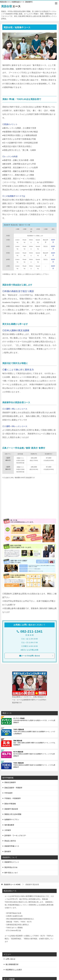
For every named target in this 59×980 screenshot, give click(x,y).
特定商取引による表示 (14, 970)
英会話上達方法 (10, 841)
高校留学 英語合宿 (11, 809)
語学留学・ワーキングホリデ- (15, 836)
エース (11, 6)
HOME (12, 884)
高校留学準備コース (12, 846)
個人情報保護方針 (12, 964)
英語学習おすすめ (11, 867)
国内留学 (8, 851)
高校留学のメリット (12, 862)
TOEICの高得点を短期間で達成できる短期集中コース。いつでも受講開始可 (34, 765)
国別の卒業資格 (10, 804)
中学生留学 (8, 793)
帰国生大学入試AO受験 (13, 814)
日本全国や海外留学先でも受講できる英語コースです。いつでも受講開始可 (34, 720)
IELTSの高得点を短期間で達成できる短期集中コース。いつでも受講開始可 (34, 754)
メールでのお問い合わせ (36, 656)
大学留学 (8, 830)
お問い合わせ (10, 959)
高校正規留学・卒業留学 (13, 788)
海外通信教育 (9, 825)
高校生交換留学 (10, 782)
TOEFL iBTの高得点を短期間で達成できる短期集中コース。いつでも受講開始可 (34, 732)
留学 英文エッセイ (11, 873)
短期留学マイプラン (12, 820)
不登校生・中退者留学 (13, 798)
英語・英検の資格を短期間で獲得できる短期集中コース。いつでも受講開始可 (34, 743)
